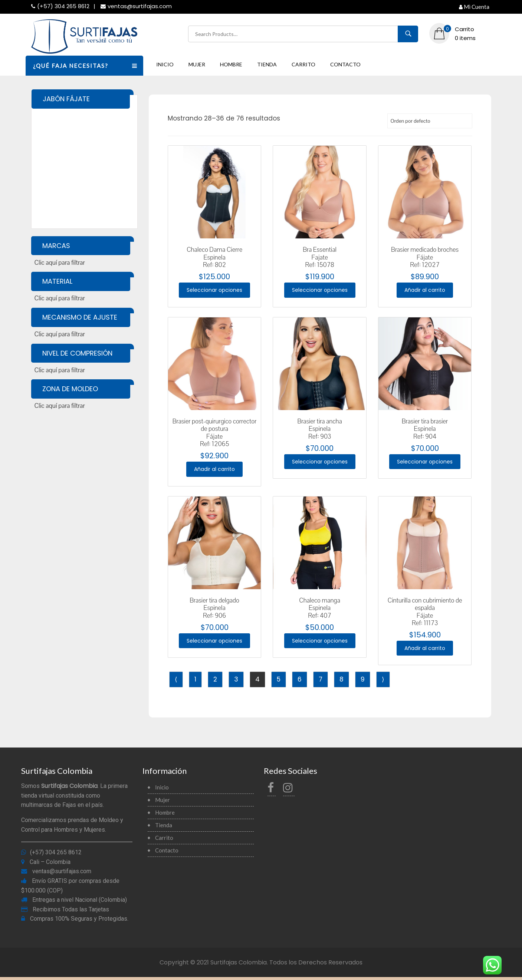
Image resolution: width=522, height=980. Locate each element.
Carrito (303, 64)
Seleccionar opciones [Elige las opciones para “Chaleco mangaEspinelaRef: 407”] (320, 643)
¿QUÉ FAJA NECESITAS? (88, 65)
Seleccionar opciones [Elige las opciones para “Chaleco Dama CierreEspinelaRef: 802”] (215, 290)
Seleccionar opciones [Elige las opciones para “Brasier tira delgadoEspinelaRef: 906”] (215, 643)
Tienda (267, 64)
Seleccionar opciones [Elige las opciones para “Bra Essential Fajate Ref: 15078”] (320, 290)
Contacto (345, 64)
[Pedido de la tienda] (430, 121)
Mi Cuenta (474, 7)
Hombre (231, 64)
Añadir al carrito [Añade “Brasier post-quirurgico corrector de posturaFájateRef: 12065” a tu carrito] (215, 470)
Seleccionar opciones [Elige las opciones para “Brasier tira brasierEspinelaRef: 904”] (425, 463)
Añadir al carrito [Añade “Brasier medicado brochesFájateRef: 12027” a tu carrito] (425, 290)
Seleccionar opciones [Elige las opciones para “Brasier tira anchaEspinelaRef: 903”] (320, 463)
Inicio (165, 64)
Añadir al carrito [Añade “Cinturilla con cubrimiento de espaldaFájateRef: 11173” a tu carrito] (425, 651)
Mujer (197, 64)
